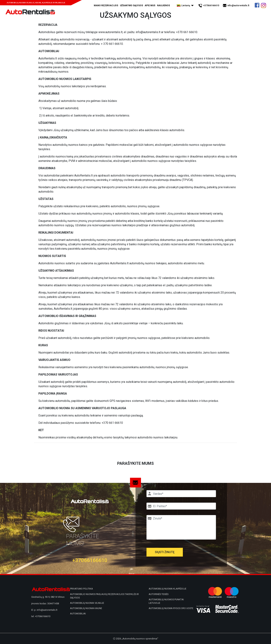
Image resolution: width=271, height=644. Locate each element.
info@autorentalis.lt (238, 5)
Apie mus (150, 5)
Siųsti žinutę (165, 552)
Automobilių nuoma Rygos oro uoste (171, 608)
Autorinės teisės (159, 594)
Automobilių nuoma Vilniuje (87, 603)
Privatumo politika (81, 589)
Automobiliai (78, 614)
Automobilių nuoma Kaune (86, 608)
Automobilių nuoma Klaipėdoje (168, 589)
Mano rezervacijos (106, 5)
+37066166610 (211, 5)
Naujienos (163, 5)
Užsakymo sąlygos (131, 5)
